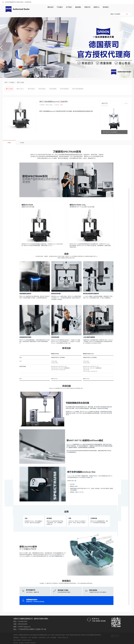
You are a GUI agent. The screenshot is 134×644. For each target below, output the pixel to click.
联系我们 (95, 9)
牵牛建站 (21, 638)
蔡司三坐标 (21, 78)
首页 (6, 78)
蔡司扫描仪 (31, 84)
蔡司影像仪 (42, 84)
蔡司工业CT (20, 84)
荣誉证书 (79, 9)
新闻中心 (87, 9)
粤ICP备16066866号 (27, 636)
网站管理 (33, 638)
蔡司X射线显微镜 (78, 84)
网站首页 (48, 9)
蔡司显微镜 (53, 84)
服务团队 (72, 9)
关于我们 (64, 9)
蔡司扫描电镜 (64, 84)
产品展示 (56, 9)
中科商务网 (27, 638)
